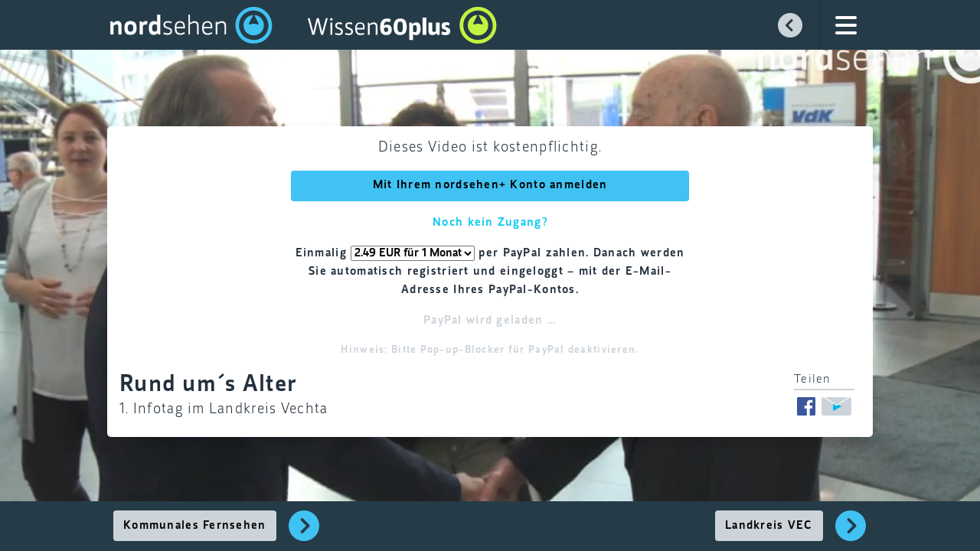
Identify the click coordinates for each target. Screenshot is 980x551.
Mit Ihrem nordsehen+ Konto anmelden (490, 185)
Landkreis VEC (769, 526)
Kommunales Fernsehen (195, 526)
